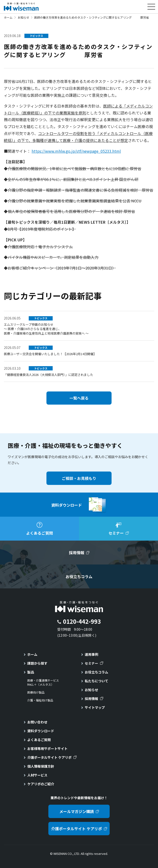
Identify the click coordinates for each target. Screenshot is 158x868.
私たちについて (96, 681)
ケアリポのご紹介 (41, 784)
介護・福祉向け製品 (40, 700)
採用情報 (91, 699)
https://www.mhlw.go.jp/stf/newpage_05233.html (76, 151)
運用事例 (91, 654)
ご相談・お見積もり (79, 478)
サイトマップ (95, 707)
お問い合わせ (37, 722)
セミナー (91, 663)
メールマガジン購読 (77, 811)
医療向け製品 (36, 692)
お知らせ (23, 17)
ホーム (8, 17)
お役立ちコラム (96, 672)
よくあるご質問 (39, 740)
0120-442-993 (82, 621)
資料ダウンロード (41, 731)
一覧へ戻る (79, 398)
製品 (31, 672)
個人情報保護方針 (41, 766)
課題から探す (37, 663)
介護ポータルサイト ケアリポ (49, 757)
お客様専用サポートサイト (47, 749)
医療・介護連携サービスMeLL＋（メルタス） (43, 682)
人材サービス (37, 775)
